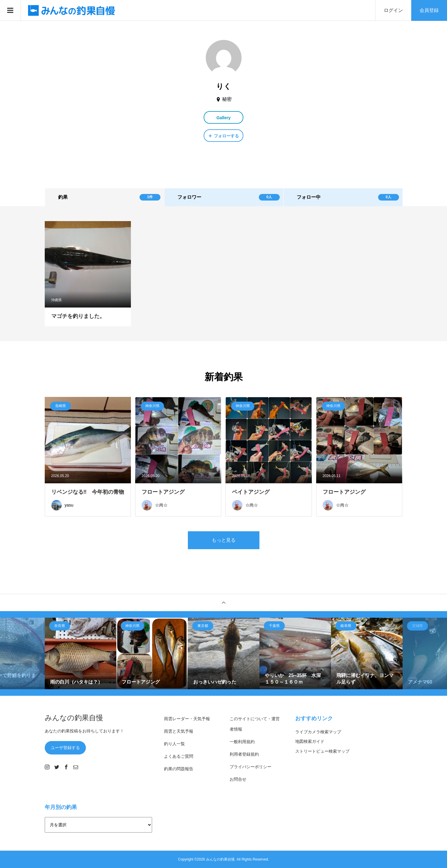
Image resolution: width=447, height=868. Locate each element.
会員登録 (429, 10)
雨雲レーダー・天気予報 (187, 719)
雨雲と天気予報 (179, 731)
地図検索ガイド (310, 741)
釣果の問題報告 (179, 769)
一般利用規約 (242, 742)
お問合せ (238, 779)
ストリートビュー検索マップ (322, 751)
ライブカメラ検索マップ (318, 732)
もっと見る (224, 540)
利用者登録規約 (244, 754)
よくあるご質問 (179, 756)
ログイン (393, 10)
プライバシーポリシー (250, 767)
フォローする (226, 136)
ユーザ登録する (65, 748)
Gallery (223, 118)
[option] (81, 653)
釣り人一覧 (174, 744)
